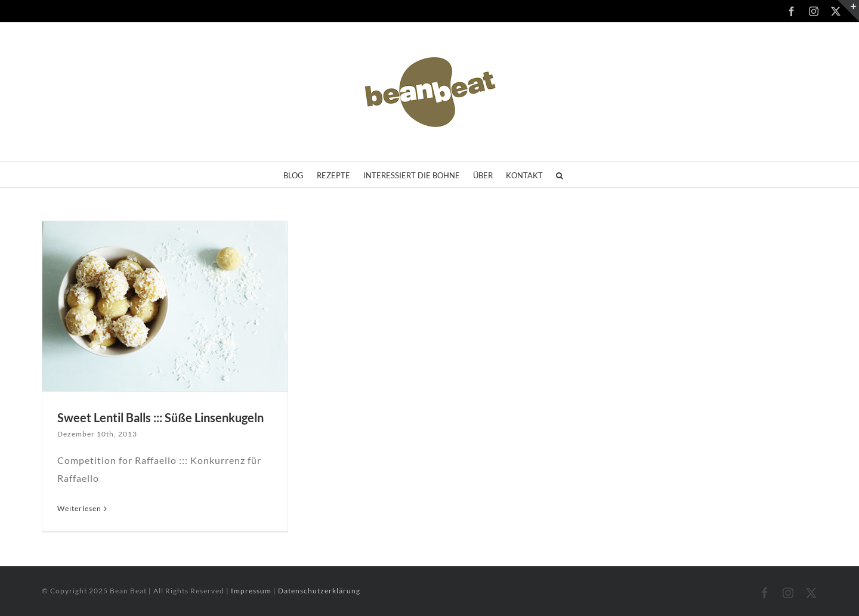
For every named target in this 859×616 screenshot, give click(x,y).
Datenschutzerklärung (319, 591)
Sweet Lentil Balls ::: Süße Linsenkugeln (160, 417)
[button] (560, 174)
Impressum (252, 591)
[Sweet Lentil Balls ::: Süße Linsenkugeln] (165, 306)
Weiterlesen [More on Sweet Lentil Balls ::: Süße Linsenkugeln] (79, 508)
